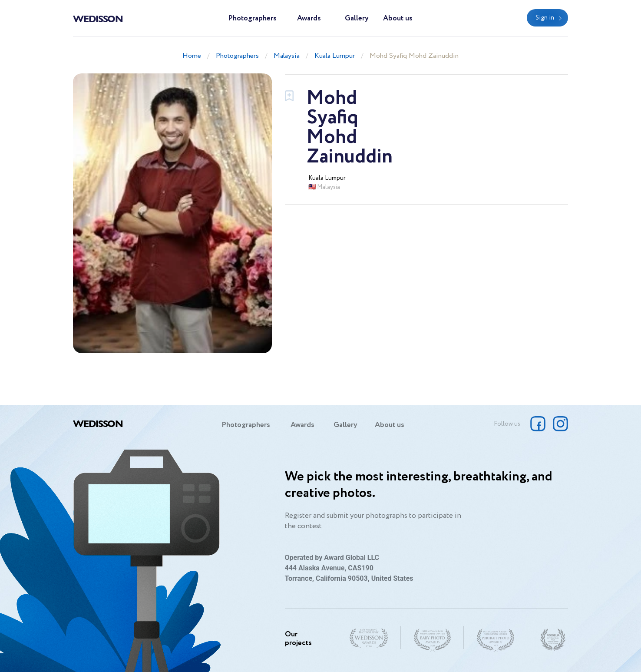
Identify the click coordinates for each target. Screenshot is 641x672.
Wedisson (98, 18)
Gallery (357, 18)
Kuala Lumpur (335, 56)
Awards (309, 18)
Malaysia (287, 56)
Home (192, 56)
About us (398, 18)
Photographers (252, 18)
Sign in (545, 18)
